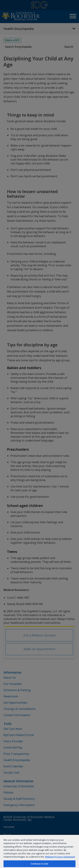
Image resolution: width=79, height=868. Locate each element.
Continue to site (39, 864)
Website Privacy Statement (60, 857)
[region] (39, 851)
